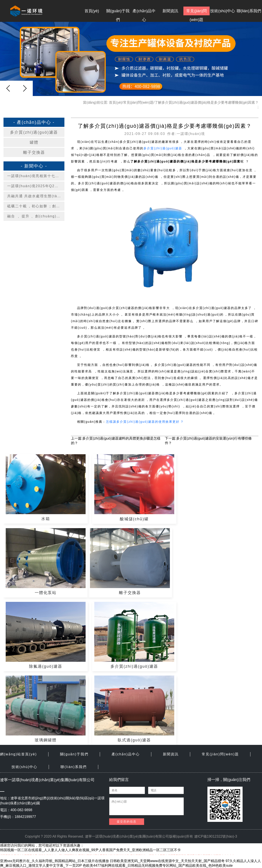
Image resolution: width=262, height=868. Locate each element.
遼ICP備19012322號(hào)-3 (216, 836)
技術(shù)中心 (223, 11)
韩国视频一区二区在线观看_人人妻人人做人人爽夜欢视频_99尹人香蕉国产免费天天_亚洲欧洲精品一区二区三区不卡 (90, 850)
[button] (25, 88)
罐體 (34, 142)
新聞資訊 (170, 11)
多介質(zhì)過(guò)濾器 (34, 132)
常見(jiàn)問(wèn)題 (196, 12)
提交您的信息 (127, 822)
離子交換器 (34, 152)
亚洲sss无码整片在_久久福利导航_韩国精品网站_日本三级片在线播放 (54, 861)
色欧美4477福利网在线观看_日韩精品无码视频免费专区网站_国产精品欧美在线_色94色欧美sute (158, 865)
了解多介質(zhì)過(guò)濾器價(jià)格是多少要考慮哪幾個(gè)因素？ (207, 102)
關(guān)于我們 (118, 12)
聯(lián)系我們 (249, 11)
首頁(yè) (92, 11)
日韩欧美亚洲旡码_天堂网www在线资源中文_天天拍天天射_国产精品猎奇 (167, 861)
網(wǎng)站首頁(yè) (18, 754)
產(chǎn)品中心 (144, 12)
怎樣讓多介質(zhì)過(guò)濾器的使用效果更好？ (145, 422)
